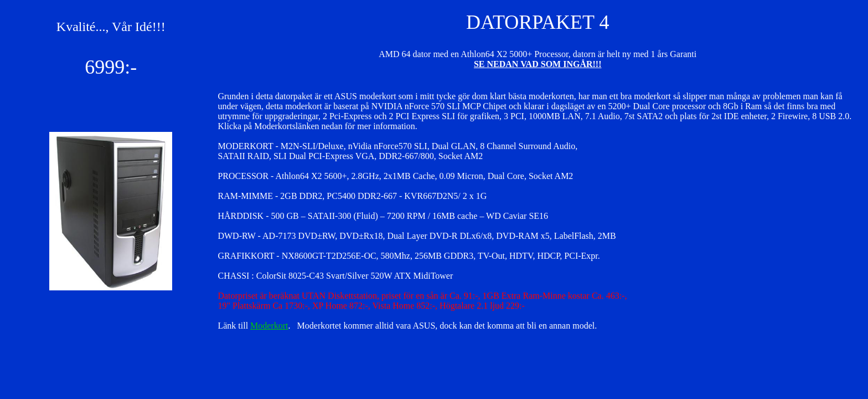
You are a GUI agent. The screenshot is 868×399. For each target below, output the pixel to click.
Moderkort (269, 326)
